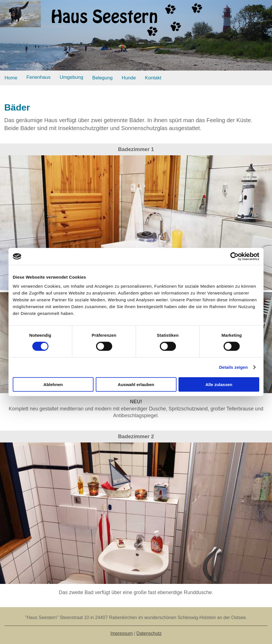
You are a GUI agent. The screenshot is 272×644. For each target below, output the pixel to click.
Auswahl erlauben (136, 384)
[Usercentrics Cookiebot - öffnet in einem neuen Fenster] (234, 257)
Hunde (129, 78)
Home (11, 78)
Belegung (103, 78)
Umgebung (71, 77)
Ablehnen (53, 384)
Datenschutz (149, 633)
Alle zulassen (219, 384)
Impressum (121, 633)
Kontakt (153, 78)
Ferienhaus (38, 77)
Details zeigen (233, 367)
